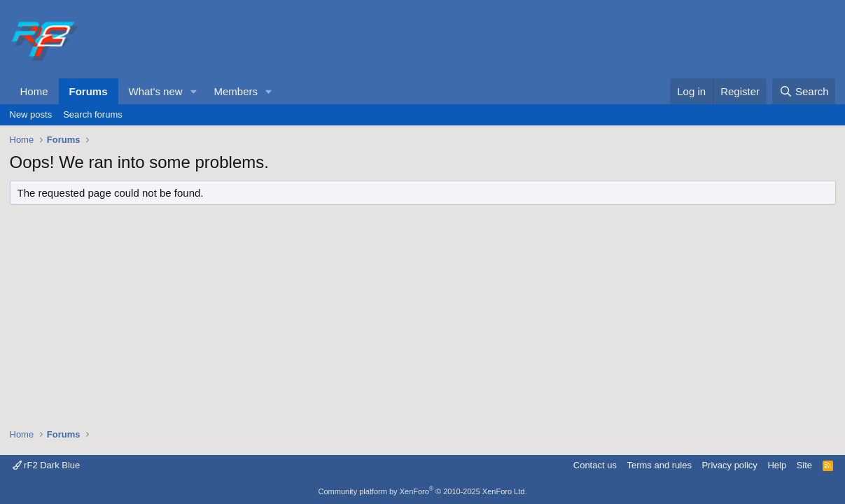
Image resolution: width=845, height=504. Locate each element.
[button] (193, 91)
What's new (156, 91)
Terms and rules (659, 465)
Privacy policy (729, 465)
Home (34, 91)
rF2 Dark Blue (47, 465)
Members (236, 91)
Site (804, 465)
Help (777, 465)
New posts (31, 114)
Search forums (93, 114)
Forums (89, 91)
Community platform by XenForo (423, 491)
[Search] (804, 91)
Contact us (595, 465)
